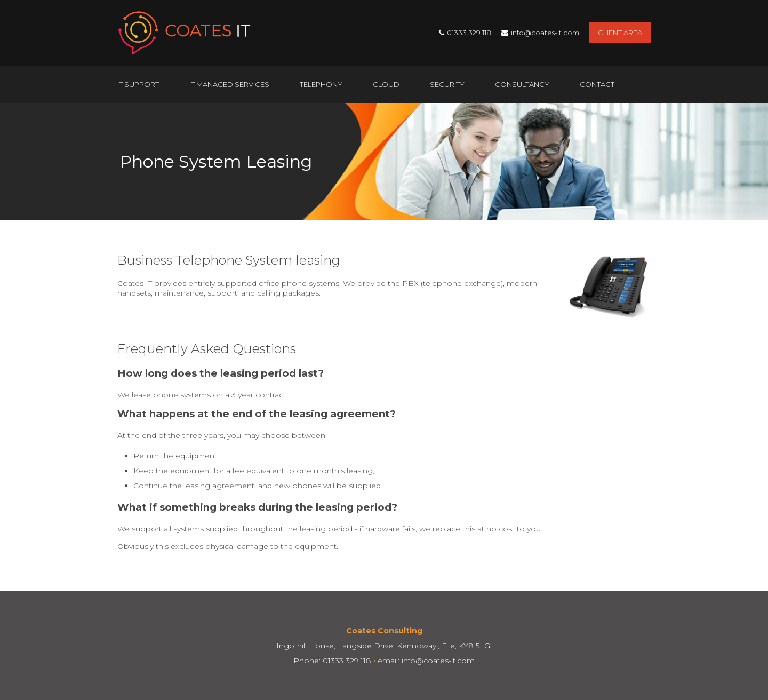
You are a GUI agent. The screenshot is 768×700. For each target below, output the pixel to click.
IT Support (138, 84)
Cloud (386, 84)
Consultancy (522, 84)
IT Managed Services (229, 84)
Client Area (620, 33)
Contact (597, 84)
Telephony (321, 84)
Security (447, 84)
